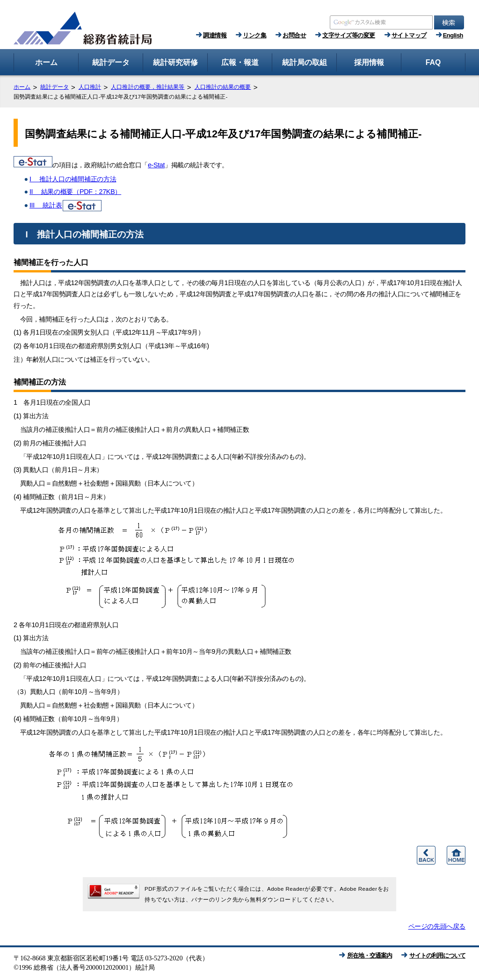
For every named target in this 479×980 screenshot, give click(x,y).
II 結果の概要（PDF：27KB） (75, 192)
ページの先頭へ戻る (437, 926)
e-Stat (156, 165)
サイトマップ (409, 35)
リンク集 (254, 35)
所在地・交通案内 (370, 955)
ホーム (22, 87)
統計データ (54, 87)
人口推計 (90, 87)
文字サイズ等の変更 (349, 35)
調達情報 (215, 35)
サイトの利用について (437, 955)
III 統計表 (66, 205)
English (453, 35)
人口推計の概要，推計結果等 (148, 87)
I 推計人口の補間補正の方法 (73, 179)
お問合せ (294, 35)
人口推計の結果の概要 (223, 87)
